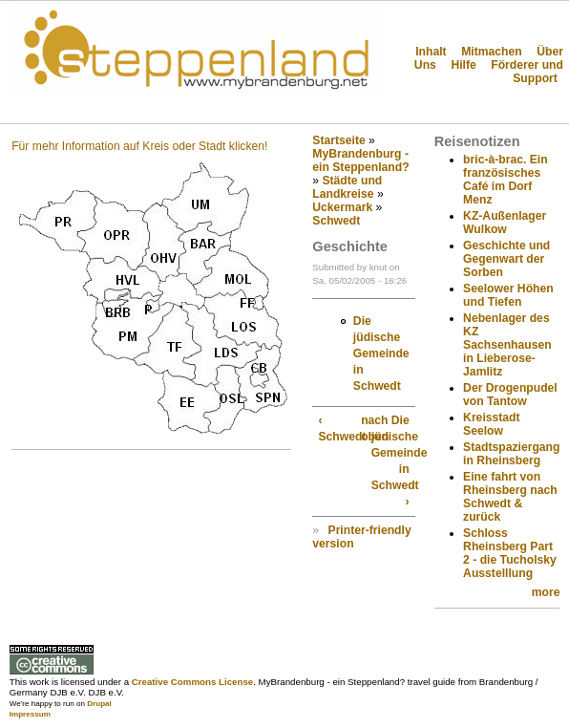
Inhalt (431, 52)
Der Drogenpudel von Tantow (510, 395)
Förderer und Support (527, 72)
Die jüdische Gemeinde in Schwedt (381, 353)
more (546, 592)
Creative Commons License (192, 682)
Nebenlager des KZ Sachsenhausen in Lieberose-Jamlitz (507, 345)
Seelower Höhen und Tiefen (508, 295)
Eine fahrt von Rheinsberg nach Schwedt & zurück (510, 497)
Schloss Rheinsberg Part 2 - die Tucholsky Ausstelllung (510, 553)
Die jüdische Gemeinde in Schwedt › (390, 461)
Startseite (338, 140)
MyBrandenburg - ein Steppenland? (360, 161)
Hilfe (463, 65)
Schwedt (336, 221)
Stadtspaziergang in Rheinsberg (511, 454)
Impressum (30, 714)
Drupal (99, 704)
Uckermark (342, 207)
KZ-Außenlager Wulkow (505, 223)
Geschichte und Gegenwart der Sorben (506, 259)
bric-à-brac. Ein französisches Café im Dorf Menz (506, 180)
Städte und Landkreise (347, 187)
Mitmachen (492, 52)
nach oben (363, 428)
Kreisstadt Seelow (491, 424)
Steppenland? (77, 109)
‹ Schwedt (337, 428)
